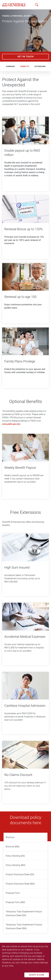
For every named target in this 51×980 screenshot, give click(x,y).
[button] (44, 5)
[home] (14, 5)
